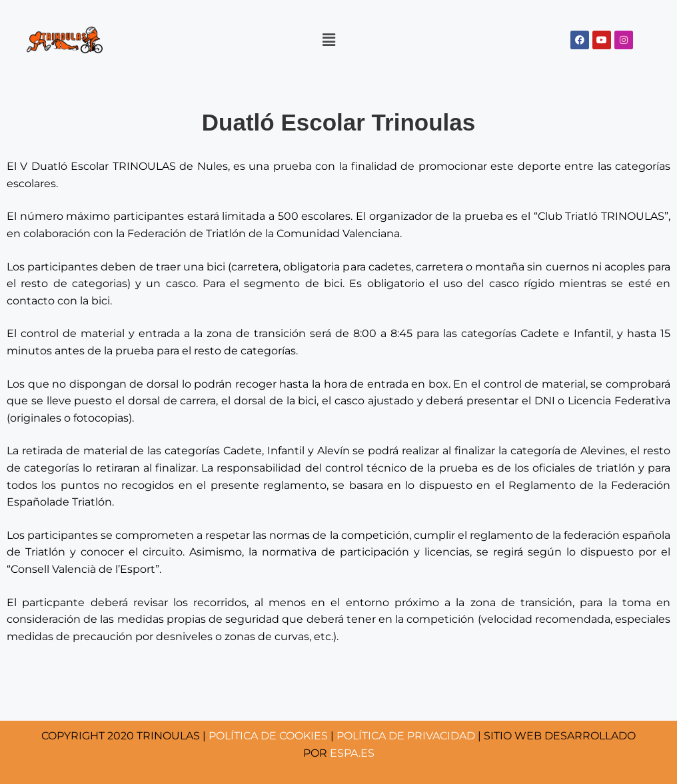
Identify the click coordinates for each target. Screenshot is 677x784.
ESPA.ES (352, 753)
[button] (329, 39)
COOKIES (268, 736)
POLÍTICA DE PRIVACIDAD (406, 736)
